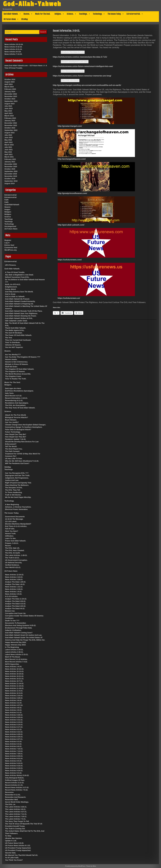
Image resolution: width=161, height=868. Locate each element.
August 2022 (9, 133)
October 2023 (10, 99)
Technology (9, 224)
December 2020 (11, 164)
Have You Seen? (12, 531)
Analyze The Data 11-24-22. (16, 599)
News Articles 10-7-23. (14, 681)
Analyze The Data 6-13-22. (15, 604)
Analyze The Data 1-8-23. (15, 584)
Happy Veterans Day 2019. (16, 645)
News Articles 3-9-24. (14, 700)
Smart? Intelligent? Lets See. (75, 62)
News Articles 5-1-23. (14, 712)
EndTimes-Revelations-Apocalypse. (19, 391)
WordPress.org (10, 250)
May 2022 (8, 140)
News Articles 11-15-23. (14, 686)
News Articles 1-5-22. (14, 592)
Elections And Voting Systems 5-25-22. (21, 625)
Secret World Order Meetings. (17, 802)
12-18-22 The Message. (14, 519)
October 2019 (10, 179)
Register (8, 240)
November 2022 (11, 125)
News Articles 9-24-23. (14, 771)
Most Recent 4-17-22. (13, 396)
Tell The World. (11, 446)
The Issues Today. (114, 14)
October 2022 (10, 128)
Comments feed (11, 248)
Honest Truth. (10, 534)
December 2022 (11, 123)
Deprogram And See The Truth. (17, 475)
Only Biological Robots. (15, 778)
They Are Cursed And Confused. (18, 340)
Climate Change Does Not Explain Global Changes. (26, 425)
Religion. (58, 14)
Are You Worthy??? (13, 355)
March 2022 (9, 145)
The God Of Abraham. (14, 333)
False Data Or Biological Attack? (18, 430)
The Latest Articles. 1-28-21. (16, 555)
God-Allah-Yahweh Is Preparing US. (19, 304)
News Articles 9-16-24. (13, 47)
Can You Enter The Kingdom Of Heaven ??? (23, 357)
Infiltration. (9, 536)
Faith (6, 200)
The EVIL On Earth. (70, 80)
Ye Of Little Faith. (12, 858)
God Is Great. (10, 294)
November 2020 (11, 167)
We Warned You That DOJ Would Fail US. (21, 855)
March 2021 (9, 157)
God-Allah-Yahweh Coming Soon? (19, 633)
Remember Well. (12, 800)
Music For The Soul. (43, 14)
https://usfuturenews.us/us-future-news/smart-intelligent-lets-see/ (83, 66)
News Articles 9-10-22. (14, 763)
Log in (7, 243)
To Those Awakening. (14, 492)
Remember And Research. (16, 797)
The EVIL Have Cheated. (15, 550)
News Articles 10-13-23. (14, 671)
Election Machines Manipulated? (18, 524)
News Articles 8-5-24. (13, 52)
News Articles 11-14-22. (14, 683)
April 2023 (9, 113)
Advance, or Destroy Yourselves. (18, 507)
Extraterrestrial (10, 195)
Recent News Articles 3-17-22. (17, 787)
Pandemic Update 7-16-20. (16, 439)
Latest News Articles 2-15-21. (17, 654)
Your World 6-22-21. (13, 567)
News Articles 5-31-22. (14, 720)
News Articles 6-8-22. (14, 746)
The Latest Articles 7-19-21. (16, 816)
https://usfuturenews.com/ (70, 260)
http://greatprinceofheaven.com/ (72, 193)
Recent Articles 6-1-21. (14, 785)
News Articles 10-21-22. (14, 676)
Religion (8, 212)
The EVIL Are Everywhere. (16, 405)
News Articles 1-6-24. (14, 667)
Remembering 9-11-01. (14, 401)
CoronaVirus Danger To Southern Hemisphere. (24, 427)
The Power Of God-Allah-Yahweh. (18, 335)
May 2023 (8, 111)
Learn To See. (11, 538)
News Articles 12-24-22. (14, 575)
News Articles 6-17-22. (14, 727)
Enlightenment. (11, 287)
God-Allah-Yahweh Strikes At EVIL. (19, 318)
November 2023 (11, 96)
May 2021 (8, 152)
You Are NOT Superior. (14, 347)
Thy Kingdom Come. (13, 376)
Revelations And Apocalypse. (17, 403)
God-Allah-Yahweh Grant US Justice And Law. (23, 635)
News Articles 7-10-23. (14, 749)
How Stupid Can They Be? (16, 434)
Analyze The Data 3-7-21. (73, 52)
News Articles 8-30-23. (14, 756)
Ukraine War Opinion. (14, 838)
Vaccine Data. (10, 853)
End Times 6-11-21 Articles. (16, 526)
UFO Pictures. (11, 265)
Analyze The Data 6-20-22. (15, 606)
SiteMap (24, 19)
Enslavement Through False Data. (19, 628)
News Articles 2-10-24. (14, 696)
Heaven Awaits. (11, 359)
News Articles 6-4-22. (14, 744)
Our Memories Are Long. (73, 71)
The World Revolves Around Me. (18, 374)
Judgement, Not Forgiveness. (17, 478)
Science (8, 217)
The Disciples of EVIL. (14, 488)
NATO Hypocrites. (12, 664)
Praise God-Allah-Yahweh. (16, 541)
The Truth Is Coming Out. (15, 829)
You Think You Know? (14, 860)
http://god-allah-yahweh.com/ (71, 225)
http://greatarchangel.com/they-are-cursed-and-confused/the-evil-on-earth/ (87, 85)
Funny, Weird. (11, 289)
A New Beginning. (12, 504)
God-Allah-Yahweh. (11, 14)
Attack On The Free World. (16, 415)
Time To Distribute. (13, 342)
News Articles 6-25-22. (14, 734)
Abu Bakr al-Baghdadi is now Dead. (19, 275)
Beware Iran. (10, 611)
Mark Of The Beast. (13, 657)
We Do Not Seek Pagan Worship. (18, 497)
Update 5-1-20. (11, 841)
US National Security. (14, 563)
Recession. (10, 792)
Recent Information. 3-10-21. (16, 398)
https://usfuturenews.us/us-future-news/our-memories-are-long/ (82, 76)
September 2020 (11, 171)
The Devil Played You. (14, 449)
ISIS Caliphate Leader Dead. (16, 321)
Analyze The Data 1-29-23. (15, 582)
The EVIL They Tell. (13, 490)
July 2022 (8, 135)
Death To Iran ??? (12, 621)
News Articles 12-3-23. (14, 693)
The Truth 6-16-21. (12, 558)
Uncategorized (10, 226)
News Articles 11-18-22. (14, 688)
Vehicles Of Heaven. (13, 345)
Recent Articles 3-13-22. (15, 783)
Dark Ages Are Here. (13, 388)
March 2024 (9, 87)
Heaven (7, 207)
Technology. (97, 14)
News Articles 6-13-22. (14, 722)
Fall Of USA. (10, 529)
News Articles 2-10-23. (14, 577)
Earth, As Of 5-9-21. (13, 284)
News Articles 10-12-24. (14, 44)
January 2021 (10, 162)
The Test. (9, 338)
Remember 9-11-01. (13, 795)
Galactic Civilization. (13, 630)
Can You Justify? (12, 422)
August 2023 (9, 104)
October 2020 (10, 169)
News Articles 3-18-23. (14, 589)
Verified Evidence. (12, 565)
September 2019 (11, 181)
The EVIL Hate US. (12, 548)
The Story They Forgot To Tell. (17, 821)
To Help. (8, 836)
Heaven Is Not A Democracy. (16, 362)
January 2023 (10, 121)
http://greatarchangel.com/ (70, 126)
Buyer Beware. (11, 420)
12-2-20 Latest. (11, 521)
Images (7, 209)
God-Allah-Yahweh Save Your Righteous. (21, 313)
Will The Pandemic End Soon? (17, 463)
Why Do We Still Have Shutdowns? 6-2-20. (22, 461)
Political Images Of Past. (15, 780)
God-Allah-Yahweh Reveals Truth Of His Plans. (24, 311)
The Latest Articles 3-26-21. (16, 807)
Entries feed (9, 245)
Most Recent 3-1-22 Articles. (16, 659)
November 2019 (11, 176)
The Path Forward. (12, 451)
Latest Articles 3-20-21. (14, 650)
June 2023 (9, 108)
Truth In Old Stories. (13, 495)
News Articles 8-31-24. (13, 49)
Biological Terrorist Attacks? (17, 417)
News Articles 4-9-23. (14, 710)
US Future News (10, 19)
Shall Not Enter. (11, 367)
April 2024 (9, 84)
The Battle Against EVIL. (15, 330)
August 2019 (9, 183)
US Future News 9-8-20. (14, 843)
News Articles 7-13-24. (13, 54)
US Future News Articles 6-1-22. (18, 846)
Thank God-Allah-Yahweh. (16, 328)
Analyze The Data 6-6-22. (15, 608)
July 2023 (8, 106)
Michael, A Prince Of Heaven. (17, 364)
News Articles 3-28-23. (14, 579)
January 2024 (10, 92)
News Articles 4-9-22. (14, 708)
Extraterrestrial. (133, 14)
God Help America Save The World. (19, 292)
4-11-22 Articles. (12, 596)
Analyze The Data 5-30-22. (15, 601)
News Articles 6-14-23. (14, 725)
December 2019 (11, 174)
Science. (70, 14)
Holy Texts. (10, 393)
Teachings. (83, 14)
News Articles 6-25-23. (14, 737)
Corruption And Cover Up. (16, 613)
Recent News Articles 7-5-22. (17, 790)
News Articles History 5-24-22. (17, 775)
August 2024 (9, 82)
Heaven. (27, 14)
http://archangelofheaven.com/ (72, 159)
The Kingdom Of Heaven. (15, 371)
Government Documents (15, 517)
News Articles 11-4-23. (14, 691)
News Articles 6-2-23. (14, 729)
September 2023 (11, 101)
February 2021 (10, 159)
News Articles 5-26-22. (14, 715)
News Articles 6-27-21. (14, 739)
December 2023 (11, 94)
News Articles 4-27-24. (14, 705)
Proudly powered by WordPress (75, 866)
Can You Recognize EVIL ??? (17, 473)
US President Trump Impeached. (18, 848)
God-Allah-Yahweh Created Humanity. (20, 301)
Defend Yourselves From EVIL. (17, 277)
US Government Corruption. (16, 560)
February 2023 (10, 118)
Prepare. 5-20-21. (12, 543)
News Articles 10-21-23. (14, 679)
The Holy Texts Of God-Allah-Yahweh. (20, 408)
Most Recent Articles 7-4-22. (16, 662)
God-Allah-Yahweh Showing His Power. (21, 316)
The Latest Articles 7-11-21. (16, 814)
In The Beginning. (12, 647)
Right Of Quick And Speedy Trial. (18, 483)
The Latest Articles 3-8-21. (16, 809)
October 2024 (10, 79)
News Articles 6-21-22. (14, 732)
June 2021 (9, 150)
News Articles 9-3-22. (14, 773)
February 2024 (10, 89)
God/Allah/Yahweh (12, 205)
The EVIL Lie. (10, 804)
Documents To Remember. (16, 623)
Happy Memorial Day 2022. (16, 642)
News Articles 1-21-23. (14, 587)
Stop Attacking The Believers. (17, 485)
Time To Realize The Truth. (16, 379)
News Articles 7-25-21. (14, 754)
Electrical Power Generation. (17, 509)
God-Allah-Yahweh (32, 4)
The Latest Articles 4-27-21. (16, 812)
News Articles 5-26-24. (14, 717)
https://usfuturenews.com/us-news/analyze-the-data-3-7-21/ (80, 57)
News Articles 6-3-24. (14, 742)
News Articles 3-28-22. (14, 698)
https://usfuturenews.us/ (69, 298)
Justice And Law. (12, 480)
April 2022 (9, 142)
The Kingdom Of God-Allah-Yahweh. (20, 369)
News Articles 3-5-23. (14, 594)
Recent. (8, 546)
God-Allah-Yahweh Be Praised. (17, 299)
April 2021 (9, 154)
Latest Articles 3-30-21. (14, 652)
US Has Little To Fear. (14, 459)
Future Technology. (13, 432)
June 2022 (9, 137)
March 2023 (9, 116)
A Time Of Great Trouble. (15, 272)
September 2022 (11, 130)
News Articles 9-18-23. (14, 768)
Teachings (9, 219)
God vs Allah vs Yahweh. (15, 297)
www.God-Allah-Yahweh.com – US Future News (23, 66)
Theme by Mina (91, 866)
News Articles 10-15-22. (14, 674)
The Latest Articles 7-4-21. (16, 819)
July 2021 (8, 147)
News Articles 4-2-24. (14, 703)
